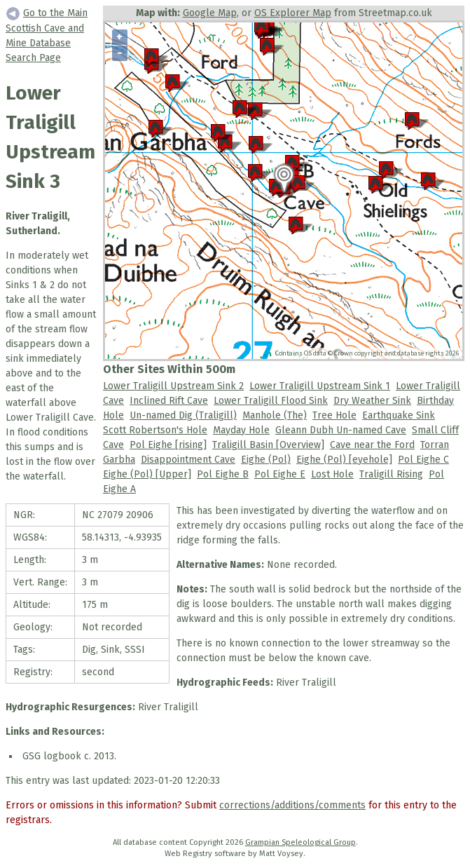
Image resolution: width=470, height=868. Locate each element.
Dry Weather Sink (372, 401)
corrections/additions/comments (292, 805)
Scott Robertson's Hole (155, 430)
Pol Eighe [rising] (168, 445)
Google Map (210, 13)
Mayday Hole (241, 430)
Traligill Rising (391, 474)
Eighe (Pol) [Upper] (147, 474)
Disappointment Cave (188, 460)
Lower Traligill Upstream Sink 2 (173, 386)
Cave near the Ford (372, 445)
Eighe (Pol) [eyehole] (344, 460)
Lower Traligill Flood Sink (271, 401)
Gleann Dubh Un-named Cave (341, 430)
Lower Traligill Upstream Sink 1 (320, 386)
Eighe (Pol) (266, 460)
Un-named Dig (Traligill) (183, 415)
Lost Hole (332, 474)
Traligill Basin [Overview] (268, 445)
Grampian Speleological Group (300, 842)
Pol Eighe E (280, 474)
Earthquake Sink (399, 415)
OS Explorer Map (293, 13)
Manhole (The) (275, 415)
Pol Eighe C (423, 460)
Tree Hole (334, 415)
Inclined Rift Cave (169, 401)
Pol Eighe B (223, 474)
